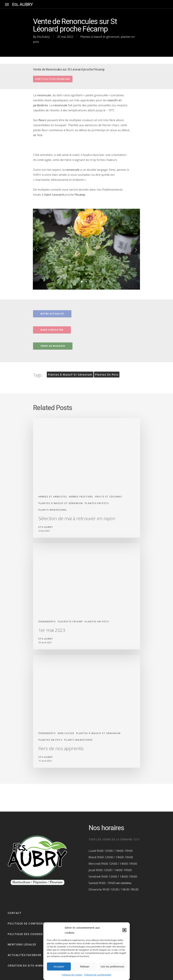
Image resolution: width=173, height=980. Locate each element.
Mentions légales (22, 945)
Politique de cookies (72, 975)
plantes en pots (107, 375)
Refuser (85, 966)
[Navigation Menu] (7, 4)
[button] (124, 930)
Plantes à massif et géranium (100, 37)
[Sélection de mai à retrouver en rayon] (87, 478)
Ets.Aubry (43, 37)
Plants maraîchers (53, 510)
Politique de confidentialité (98, 975)
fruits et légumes (108, 497)
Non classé (66, 733)
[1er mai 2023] (87, 596)
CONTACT (15, 913)
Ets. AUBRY (22, 4)
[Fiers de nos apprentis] (87, 711)
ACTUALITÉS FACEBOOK (25, 955)
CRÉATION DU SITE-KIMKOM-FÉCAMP (34, 966)
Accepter (59, 966)
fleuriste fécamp (70, 621)
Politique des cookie (24, 934)
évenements (47, 621)
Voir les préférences (112, 966)
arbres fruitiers (81, 497)
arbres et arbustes (53, 497)
